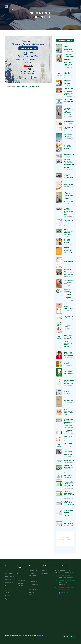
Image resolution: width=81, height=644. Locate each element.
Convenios (8, 596)
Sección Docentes (34, 570)
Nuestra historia (9, 574)
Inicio (11, 3)
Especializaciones (34, 590)
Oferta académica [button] (30, 3)
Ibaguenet (40, 636)
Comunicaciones (58, 3)
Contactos (67, 3)
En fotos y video (21, 577)
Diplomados (34, 582)
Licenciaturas (34, 585)
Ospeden (7, 599)
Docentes (49, 3)
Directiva (7, 586)
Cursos (33, 579)
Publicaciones (21, 580)
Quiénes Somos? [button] (19, 3)
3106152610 (65, 593)
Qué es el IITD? (9, 583)
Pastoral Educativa (10, 577)
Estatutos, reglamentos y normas (9, 591)
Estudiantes (41, 3)
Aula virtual (45, 570)
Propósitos (8, 580)
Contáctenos (45, 574)
